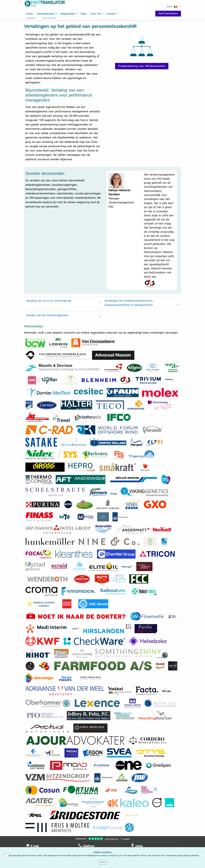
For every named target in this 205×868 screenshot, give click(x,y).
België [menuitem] (172, 7)
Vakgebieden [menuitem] (68, 14)
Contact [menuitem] (111, 14)
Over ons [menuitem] (96, 14)
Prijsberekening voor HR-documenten (142, 66)
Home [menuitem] (29, 14)
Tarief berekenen (168, 13)
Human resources (49, 18)
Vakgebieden (31, 18)
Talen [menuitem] (83, 14)
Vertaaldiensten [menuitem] (46, 14)
